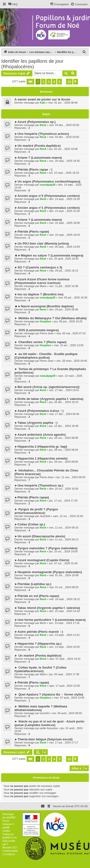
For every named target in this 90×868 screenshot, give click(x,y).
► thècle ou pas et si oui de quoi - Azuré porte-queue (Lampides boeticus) (50, 723)
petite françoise (49, 728)
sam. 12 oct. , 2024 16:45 (68, 516)
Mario (43, 286)
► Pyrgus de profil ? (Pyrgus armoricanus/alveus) (36, 511)
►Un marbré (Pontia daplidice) (38, 146)
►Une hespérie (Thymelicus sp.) (39, 485)
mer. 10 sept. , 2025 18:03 (65, 235)
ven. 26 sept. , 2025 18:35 (64, 161)
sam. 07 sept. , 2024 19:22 (65, 659)
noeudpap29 (48, 185)
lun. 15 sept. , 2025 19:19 (64, 173)
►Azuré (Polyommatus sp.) (35, 122)
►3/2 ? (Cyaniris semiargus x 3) (38, 267)
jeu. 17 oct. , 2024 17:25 (63, 501)
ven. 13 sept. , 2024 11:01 (64, 635)
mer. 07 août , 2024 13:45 (69, 698)
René (43, 125)
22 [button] (69, 82)
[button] (30, 82)
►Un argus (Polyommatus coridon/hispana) (47, 181)
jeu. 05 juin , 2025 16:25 (68, 321)
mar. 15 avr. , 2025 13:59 (69, 345)
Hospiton (46, 321)
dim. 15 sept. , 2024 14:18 (64, 611)
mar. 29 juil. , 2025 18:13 (64, 271)
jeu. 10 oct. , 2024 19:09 (63, 551)
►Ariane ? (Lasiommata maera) (38, 158)
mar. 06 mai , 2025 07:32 (71, 333)
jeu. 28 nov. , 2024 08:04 (64, 450)
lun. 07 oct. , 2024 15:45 (63, 563)
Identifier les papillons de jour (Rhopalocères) (32, 64)
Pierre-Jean (47, 333)
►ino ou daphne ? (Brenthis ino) (39, 294)
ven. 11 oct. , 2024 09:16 (64, 528)
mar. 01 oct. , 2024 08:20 (64, 587)
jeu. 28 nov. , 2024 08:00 (64, 462)
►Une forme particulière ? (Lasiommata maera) (50, 620)
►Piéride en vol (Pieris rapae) (37, 596)
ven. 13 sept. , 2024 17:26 (64, 623)
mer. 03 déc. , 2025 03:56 (64, 137)
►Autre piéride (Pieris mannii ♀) (39, 632)
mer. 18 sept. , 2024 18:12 (65, 599)
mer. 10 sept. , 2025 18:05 (65, 223)
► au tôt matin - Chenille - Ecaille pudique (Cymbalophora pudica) (46, 356)
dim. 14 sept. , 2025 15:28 (64, 199)
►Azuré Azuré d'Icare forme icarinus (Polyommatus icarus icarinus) (42, 281)
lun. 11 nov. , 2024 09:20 (71, 477)
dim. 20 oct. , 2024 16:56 (64, 489)
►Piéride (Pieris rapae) (32, 232)
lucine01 (45, 713)
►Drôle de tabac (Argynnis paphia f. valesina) (49, 399)
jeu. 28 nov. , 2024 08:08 (64, 438)
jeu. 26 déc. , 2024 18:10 (64, 402)
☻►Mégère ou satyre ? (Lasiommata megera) (49, 255)
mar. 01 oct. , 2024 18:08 (64, 575)
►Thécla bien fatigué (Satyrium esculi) (43, 739)
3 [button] (49, 82)
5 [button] (59, 82)
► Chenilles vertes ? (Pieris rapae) (40, 342)
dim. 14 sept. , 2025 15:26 (64, 211)
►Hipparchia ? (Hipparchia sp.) (38, 644)
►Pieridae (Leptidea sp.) (33, 584)
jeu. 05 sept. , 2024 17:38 (64, 674)
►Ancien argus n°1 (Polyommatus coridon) (47, 208)
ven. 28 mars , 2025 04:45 (72, 361)
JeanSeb (45, 516)
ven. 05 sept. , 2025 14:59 (64, 247)
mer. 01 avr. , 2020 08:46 (63, 103)
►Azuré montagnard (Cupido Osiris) (42, 560)
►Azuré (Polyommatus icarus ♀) (39, 411)
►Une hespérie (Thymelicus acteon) (42, 134)
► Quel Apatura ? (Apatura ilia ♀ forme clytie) (49, 694)
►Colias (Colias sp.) (30, 524)
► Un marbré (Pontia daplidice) (38, 656)
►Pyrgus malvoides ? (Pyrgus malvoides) (46, 548)
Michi (43, 623)
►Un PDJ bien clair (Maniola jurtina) (42, 243)
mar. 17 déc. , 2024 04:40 (64, 414)
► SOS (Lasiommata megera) (37, 330)
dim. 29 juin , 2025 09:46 (64, 309)
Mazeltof (7, 848)
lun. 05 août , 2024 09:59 (67, 713)
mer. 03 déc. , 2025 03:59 (64, 125)
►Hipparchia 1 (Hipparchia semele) (41, 458)
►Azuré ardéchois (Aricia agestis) (40, 435)
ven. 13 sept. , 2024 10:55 (64, 647)
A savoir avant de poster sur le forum (42, 99)
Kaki (43, 103)
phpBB (10, 818)
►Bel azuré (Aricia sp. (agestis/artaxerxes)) (47, 387)
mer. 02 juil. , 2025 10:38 (73, 298)
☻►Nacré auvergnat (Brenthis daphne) (44, 306)
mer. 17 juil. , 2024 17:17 (64, 743)
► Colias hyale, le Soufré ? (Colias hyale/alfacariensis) (40, 669)
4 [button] (54, 82)
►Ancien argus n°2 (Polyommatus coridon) (47, 196)
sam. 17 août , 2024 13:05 (65, 686)
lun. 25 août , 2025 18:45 (64, 259)
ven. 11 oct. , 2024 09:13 (64, 539)
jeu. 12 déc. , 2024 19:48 (64, 426)
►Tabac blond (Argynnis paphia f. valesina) (47, 608)
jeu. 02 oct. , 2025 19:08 (63, 149)
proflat (12, 841)
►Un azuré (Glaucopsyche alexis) (40, 536)
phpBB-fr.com (10, 838)
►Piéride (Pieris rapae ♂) (33, 170)
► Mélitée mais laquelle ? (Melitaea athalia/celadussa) (41, 708)
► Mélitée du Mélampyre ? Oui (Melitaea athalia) (51, 318)
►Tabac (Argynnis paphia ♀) (36, 423)
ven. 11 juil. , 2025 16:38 (64, 286)
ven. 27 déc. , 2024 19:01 (64, 390)
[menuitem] (13, 4)
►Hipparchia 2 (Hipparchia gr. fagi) (41, 447)
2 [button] (43, 82)
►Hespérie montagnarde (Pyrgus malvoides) (48, 572)
